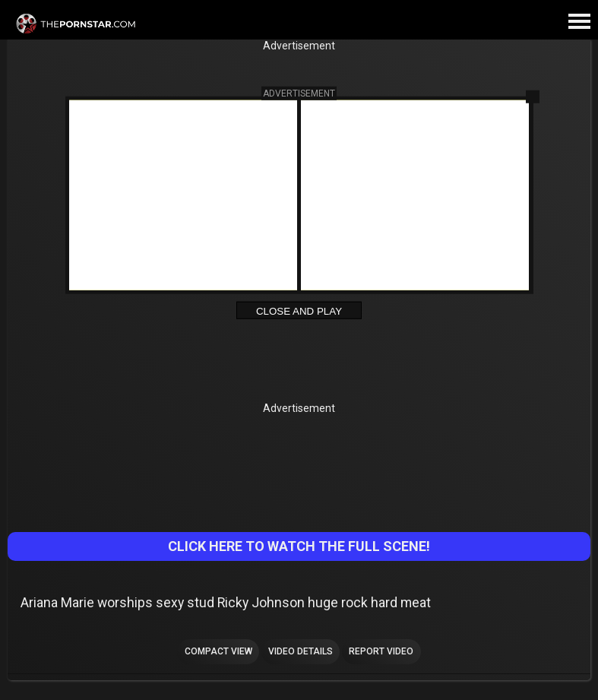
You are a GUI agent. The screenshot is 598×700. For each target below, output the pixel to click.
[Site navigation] (579, 22)
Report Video (381, 651)
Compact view (218, 651)
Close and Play (299, 310)
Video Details (301, 651)
